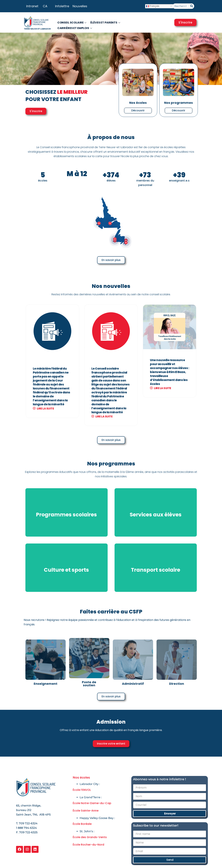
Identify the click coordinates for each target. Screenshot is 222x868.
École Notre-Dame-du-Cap (92, 803)
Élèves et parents (106, 23)
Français (153, 6)
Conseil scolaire (72, 23)
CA (45, 6)
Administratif (133, 684)
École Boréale (82, 824)
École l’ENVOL (82, 790)
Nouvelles (80, 6)
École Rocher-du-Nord (88, 845)
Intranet (32, 6)
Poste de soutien (89, 684)
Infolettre (62, 6)
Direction (177, 684)
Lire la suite (43, 408)
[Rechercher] (192, 6)
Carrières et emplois (75, 28)
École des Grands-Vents (90, 837)
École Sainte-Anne (86, 811)
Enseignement (46, 684)
